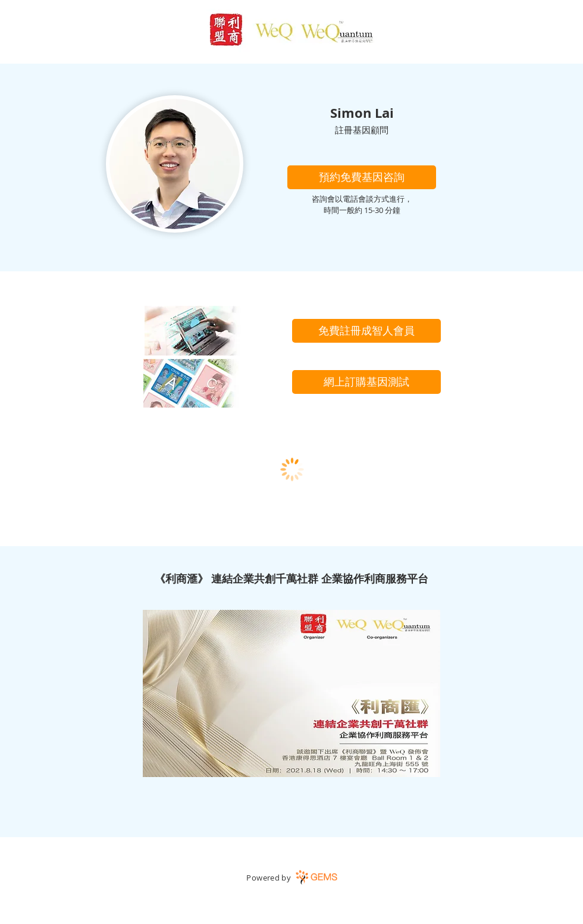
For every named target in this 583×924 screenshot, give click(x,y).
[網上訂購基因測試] (366, 382)
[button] (362, 177)
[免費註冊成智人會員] (366, 331)
